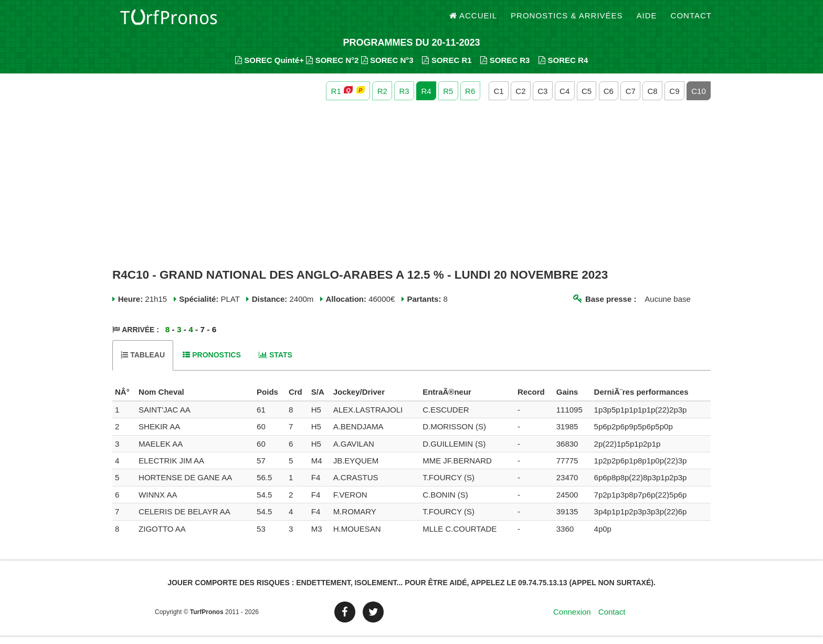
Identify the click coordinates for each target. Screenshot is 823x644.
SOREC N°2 (332, 68)
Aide (647, 21)
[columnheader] (124, 401)
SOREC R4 (563, 68)
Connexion (572, 620)
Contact (691, 21)
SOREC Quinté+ (270, 68)
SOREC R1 (447, 68)
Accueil (473, 21)
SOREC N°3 (387, 68)
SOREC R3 (505, 68)
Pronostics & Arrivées (567, 21)
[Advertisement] (411, 193)
